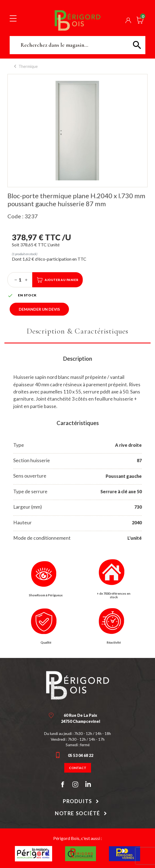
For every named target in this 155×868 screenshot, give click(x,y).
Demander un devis (39, 309)
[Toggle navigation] (13, 18)
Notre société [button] (77, 813)
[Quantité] (20, 280)
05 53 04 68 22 (81, 755)
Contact (78, 768)
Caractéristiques (78, 423)
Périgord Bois (78, 20)
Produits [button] (77, 801)
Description (78, 359)
